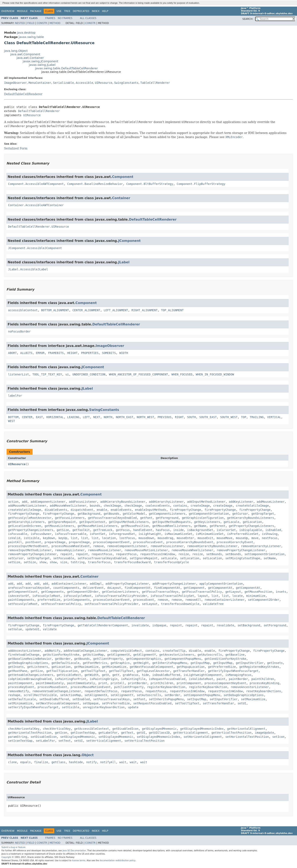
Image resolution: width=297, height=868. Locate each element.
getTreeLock (103, 530)
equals (25, 762)
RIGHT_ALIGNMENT (144, 310)
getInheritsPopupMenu (170, 663)
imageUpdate (265, 733)
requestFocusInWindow (158, 554)
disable (195, 651)
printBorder (138, 683)
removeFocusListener (167, 546)
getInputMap (200, 663)
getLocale (231, 522)
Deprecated (81, 11)
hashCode (76, 762)
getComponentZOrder (83, 592)
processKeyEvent (21, 687)
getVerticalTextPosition (231, 733)
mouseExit (205, 538)
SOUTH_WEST (229, 417)
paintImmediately (50, 683)
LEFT (86, 417)
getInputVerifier (250, 663)
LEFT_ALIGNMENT (116, 310)
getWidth (91, 675)
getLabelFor (108, 733)
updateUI (32, 629)
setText (64, 741)
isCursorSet (226, 530)
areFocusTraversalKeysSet (29, 588)
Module (22, 11)
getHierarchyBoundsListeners (251, 518)
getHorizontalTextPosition (30, 733)
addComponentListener (48, 502)
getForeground (167, 518)
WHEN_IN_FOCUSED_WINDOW (215, 374)
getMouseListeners (59, 526)
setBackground (249, 625)
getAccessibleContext (91, 729)
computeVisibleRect (126, 651)
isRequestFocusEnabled (167, 679)
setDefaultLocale (22, 699)
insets (281, 592)
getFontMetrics (95, 663)
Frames (50, 18)
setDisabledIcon (44, 737)
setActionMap (71, 695)
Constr (42, 23)
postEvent (33, 542)
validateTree (213, 604)
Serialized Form (16, 148)
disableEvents (56, 510)
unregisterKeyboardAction (104, 707)
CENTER (27, 417)
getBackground (89, 514)
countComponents (66, 588)
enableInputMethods (151, 510)
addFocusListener (83, 502)
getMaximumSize (86, 667)
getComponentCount (23, 592)
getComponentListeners (167, 514)
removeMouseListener (105, 550)
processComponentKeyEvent (225, 683)
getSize (63, 530)
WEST (12, 421)
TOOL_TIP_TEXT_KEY (47, 374)
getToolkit (81, 530)
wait (123, 762)
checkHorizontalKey (24, 729)
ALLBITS (26, 353)
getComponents (52, 592)
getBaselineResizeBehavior (30, 659)
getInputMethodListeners (129, 522)
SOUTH (191, 417)
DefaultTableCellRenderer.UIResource (38, 227)
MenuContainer (40, 83)
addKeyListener (241, 502)
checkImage (112, 506)
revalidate (225, 625)
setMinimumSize (20, 703)
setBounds (214, 554)
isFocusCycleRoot (46, 596)
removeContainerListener (225, 600)
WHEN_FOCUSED (182, 374)
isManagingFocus (238, 675)
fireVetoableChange (24, 655)
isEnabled (273, 530)
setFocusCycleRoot (23, 604)
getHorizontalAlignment (246, 729)
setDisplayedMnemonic (78, 737)
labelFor (15, 396)
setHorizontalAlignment (203, 737)
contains (180, 506)
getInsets (275, 663)
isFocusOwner (41, 534)
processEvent (144, 600)
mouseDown (146, 538)
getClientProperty (108, 659)
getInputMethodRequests (171, 522)
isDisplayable (251, 530)
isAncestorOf (18, 596)
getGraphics (120, 663)
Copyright (6, 857)
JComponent (129, 241)
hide (145, 675)
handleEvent (143, 530)
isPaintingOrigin (104, 679)
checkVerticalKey (57, 729)
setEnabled (81, 699)
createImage (200, 506)
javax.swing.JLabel (42, 65)
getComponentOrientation (209, 514)
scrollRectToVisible (40, 695)
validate (50, 629)
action (13, 502)
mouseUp (242, 538)
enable (102, 510)
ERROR (40, 353)
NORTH (108, 417)
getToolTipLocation (62, 671)
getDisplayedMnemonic (159, 729)
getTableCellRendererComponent (103, 625)
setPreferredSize (116, 703)
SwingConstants (126, 83)
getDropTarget (263, 514)
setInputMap (197, 699)
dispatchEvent (82, 510)
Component (123, 177)
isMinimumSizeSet (210, 534)
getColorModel (134, 514)
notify (91, 762)
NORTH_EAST (125, 417)
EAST (39, 417)
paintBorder (239, 679)
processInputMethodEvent (28, 546)
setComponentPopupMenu (202, 695)
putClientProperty (129, 687)
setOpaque (91, 703)
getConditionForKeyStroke (225, 659)
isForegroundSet (122, 534)
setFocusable (64, 558)
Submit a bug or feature (13, 847)
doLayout (114, 588)
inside (179, 530)
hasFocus (163, 530)
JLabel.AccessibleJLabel (28, 269)
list (74, 538)
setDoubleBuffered (54, 699)
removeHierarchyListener (261, 546)
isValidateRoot (201, 679)
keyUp (63, 538)
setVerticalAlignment (104, 741)
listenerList (18, 374)
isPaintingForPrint (71, 679)
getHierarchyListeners (26, 522)
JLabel (124, 262)
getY (116, 675)
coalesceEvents (158, 506)
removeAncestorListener (250, 687)
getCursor (240, 514)
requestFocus (102, 554)
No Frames (65, 18)
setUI (242, 703)
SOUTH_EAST (208, 417)
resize (184, 554)
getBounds (112, 514)
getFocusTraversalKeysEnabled (112, 518)
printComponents (77, 600)
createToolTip (174, 651)
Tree (67, 11)
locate (237, 596)
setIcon (278, 737)
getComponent (194, 588)
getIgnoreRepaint (62, 522)
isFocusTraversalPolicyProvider (121, 596)
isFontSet (98, 534)
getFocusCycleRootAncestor (30, 518)
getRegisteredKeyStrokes (259, 667)
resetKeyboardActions (264, 691)
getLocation (252, 522)
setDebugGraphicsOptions (244, 695)
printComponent (189, 683)
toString (77, 562)
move (255, 538)
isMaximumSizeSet (179, 534)
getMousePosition (135, 526)
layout (203, 596)
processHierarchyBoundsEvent (190, 542)
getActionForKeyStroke (61, 655)
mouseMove (225, 538)
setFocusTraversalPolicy (61, 604)
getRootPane (18, 671)
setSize (14, 562)
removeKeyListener (70, 550)
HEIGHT (72, 353)
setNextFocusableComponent (58, 703)
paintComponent (20, 683)
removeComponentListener (127, 546)
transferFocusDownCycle (180, 604)
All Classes (88, 18)
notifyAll (108, 762)
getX (105, 675)
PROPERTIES (90, 353)
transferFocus (99, 562)
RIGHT (179, 417)
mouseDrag (165, 538)
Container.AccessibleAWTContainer (36, 205)
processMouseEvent (52, 687)
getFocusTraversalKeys (160, 592)
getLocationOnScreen (25, 526)
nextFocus (270, 538)
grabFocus (131, 675)
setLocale (169, 558)
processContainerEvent (111, 600)
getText (127, 733)
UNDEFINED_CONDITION (89, 374)
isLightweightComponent (203, 675)
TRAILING (257, 417)
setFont (139, 699)
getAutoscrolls (210, 655)
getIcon (61, 733)
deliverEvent (93, 588)
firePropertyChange (185, 510)
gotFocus (123, 530)
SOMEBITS (109, 353)
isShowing (270, 534)
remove (98, 546)
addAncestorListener (25, 651)
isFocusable (18, 534)
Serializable (63, 83)
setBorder (172, 695)
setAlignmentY (122, 695)
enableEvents (121, 510)
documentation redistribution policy (117, 860)
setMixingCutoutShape (243, 558)
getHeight (141, 663)
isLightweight (150, 534)
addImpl (96, 584)
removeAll (193, 600)
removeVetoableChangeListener (57, 691)
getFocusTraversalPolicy (202, 592)
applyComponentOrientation (221, 584)
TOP (244, 417)
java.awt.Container (30, 58)
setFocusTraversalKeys (111, 699)
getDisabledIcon (125, 729)
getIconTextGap (83, 733)
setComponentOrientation (264, 554)
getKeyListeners (207, 522)
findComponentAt (138, 588)
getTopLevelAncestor (153, 671)
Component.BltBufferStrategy (150, 184)
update (133, 707)
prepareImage (55, 542)
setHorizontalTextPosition (247, 737)
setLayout (150, 604)
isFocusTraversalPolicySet (172, 596)
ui (67, 374)
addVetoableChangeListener (85, 651)
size (64, 562)
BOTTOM (13, 417)
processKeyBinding (265, 683)
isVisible (32, 538)
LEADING (73, 417)
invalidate (140, 625)
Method (55, 23)
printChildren (162, 683)
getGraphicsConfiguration (203, 518)
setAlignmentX (96, 695)
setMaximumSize (253, 699)
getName (200, 526)
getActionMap (93, 655)
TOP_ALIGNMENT (172, 310)
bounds (95, 506)
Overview (8, 11)
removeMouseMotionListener (146, 550)
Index (96, 11)
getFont (146, 518)
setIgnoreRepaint (144, 558)
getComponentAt (220, 588)
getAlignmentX (118, 655)
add (24, 502)
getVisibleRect (69, 675)
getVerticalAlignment (191, 733)
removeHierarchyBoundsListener (212, 546)
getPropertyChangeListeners (252, 526)
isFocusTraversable (71, 534)
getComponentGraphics (144, 659)
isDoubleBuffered (166, 675)
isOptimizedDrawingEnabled (30, 679)
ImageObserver (15, 83)
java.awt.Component (25, 54)
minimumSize (256, 596)
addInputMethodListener (206, 502)
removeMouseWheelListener (192, 550)
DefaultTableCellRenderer (23, 94)
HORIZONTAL (55, 417)
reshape (14, 695)
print (103, 683)
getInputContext (92, 522)
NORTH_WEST (145, 417)
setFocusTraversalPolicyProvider (111, 604)
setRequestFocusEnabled (152, 703)
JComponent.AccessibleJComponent (35, 248)
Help (105, 11)
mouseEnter (185, 538)
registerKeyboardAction (166, 687)
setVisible (71, 707)
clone (12, 762)
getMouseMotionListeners (98, 526)
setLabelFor (45, 741)
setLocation (190, 558)
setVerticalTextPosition (145, 741)
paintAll (15, 542)
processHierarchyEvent (235, 542)
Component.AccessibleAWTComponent (36, 184)
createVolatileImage (252, 506)
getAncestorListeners (177, 655)
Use (59, 11)
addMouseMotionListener (27, 506)
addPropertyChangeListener (127, 584)
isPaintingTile (133, 679)
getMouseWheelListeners (171, 526)
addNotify (52, 651)
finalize (41, 762)
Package (36, 11)
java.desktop (26, 33)
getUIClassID (159, 733)
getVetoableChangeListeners (31, 675)
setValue (15, 629)
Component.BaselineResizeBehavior (95, 184)
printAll (117, 683)
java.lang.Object (16, 51)
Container (121, 198)
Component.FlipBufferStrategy (201, 184)
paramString (18, 737)
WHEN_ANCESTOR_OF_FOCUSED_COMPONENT (138, 374)
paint (221, 679)
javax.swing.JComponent (40, 61)
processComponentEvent (111, 542)
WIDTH (124, 353)
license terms (79, 860)
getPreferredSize (222, 667)
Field (31, 23)
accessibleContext (23, 310)
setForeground (275, 625)
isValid (14, 538)
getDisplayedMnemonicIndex (202, 729)
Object (88, 755)
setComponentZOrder (264, 600)
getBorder (63, 659)
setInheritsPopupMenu (166, 699)
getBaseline (235, 655)
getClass (58, 762)
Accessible (84, 83)
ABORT (12, 353)
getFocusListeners (70, 518)
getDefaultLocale (65, 663)
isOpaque (159, 625)
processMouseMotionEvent (91, 687)
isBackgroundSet (200, 530)
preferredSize (49, 600)
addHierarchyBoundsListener (123, 502)
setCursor (16, 558)
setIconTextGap (20, 741)
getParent (218, 526)
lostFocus (127, 538)
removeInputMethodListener (30, 550)
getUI (141, 733)
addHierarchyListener (166, 502)
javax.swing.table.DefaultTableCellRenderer (66, 68)
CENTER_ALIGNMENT (86, 310)
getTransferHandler (189, 671)
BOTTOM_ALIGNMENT (55, 310)
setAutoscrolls (149, 695)
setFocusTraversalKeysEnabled (102, 558)
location (109, 538)
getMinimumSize (114, 667)
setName (270, 558)
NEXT (97, 417)
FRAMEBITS (56, 353)
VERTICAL (274, 417)
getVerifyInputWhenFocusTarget (233, 671)
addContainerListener (69, 584)
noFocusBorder (19, 331)
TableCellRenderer (155, 83)
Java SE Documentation (74, 851)
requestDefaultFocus (101, 691)
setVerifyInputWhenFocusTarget (33, 707)
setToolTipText (187, 703)
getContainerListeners (120, 592)
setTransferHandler (218, 703)
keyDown (49, 538)
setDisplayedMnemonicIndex (159, 737)
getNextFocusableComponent (151, 667)
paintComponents (21, 600)
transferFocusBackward (132, 562)
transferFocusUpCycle (171, 562)
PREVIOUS (164, 417)
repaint (66, 554)
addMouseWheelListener (68, 506)
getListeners (38, 667)
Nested (20, 23)
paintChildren (263, 679)
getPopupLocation (191, 667)
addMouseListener (270, 502)
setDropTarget (39, 558)
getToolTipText (93, 671)
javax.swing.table (31, 37)
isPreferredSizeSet (243, 534)
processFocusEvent (148, 542)
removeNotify (18, 691)
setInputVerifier (224, 699)
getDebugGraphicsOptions (28, 663)
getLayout (233, 592)
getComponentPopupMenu (183, 659)
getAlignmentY (145, 655)
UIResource (104, 83)
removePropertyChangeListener (241, 550)
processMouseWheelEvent (71, 546)
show (43, 562)
